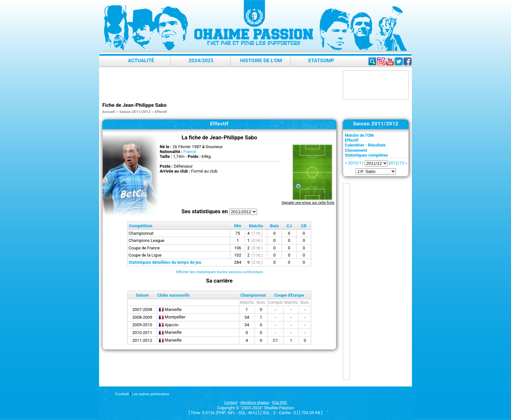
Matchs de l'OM (359, 135)
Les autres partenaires (151, 394)
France (190, 152)
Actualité (141, 61)
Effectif (352, 140)
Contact (231, 402)
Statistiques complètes (366, 155)
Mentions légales (255, 402)
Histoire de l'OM (261, 61)
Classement (356, 150)
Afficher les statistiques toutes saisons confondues (219, 272)
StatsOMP (321, 61)
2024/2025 (201, 61)
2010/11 (356, 163)
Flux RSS (279, 402)
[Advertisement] (221, 85)
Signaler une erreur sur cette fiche (308, 203)
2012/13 (396, 163)
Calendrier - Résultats (365, 145)
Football (122, 394)
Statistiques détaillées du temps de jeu (165, 262)
